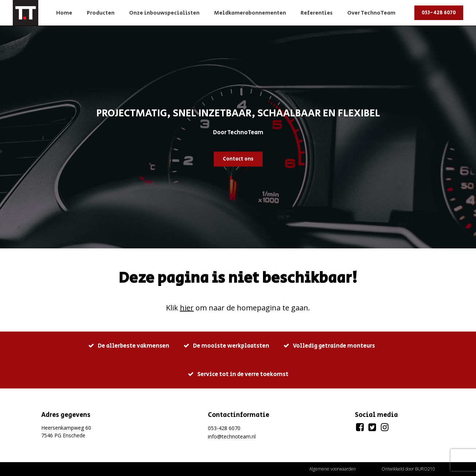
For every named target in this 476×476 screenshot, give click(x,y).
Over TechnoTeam (371, 13)
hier (187, 308)
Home (64, 13)
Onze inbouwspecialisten (164, 13)
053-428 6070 (439, 13)
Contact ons (238, 159)
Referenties (317, 13)
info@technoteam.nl (232, 436)
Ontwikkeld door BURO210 (408, 469)
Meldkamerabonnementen (250, 13)
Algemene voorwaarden (333, 469)
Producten (101, 13)
